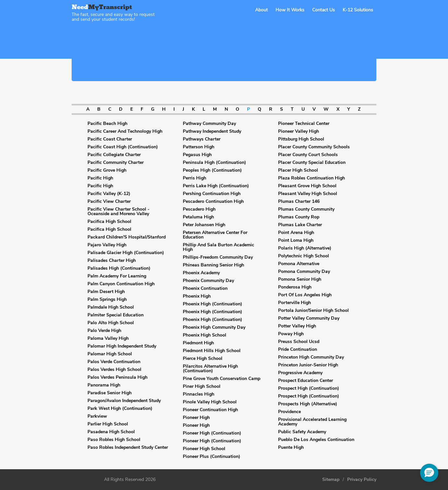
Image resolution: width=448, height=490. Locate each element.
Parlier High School (108, 424)
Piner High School (202, 386)
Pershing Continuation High (212, 194)
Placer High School (298, 170)
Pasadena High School (111, 432)
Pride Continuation (298, 349)
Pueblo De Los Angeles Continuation (316, 440)
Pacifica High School (109, 222)
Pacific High (100, 178)
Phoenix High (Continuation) (212, 304)
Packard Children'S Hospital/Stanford (127, 237)
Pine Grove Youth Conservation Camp (222, 379)
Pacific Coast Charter (110, 139)
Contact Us (324, 10)
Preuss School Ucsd (299, 342)
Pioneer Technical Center (304, 124)
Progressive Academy (300, 373)
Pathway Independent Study (212, 131)
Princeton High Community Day (311, 357)
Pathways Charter (202, 139)
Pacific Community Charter (116, 163)
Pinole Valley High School (210, 402)
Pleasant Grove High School (307, 186)
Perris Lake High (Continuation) (216, 186)
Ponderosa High (295, 287)
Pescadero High (199, 209)
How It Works (290, 10)
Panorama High (104, 385)
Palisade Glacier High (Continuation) (126, 253)
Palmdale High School (111, 307)
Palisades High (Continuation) (119, 268)
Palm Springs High (107, 300)
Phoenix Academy (201, 273)
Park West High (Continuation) (120, 409)
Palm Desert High (106, 292)
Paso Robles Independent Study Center (128, 447)
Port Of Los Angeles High (305, 295)
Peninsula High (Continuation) (214, 163)
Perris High (195, 178)
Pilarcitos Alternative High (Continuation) (210, 369)
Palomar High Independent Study (122, 346)
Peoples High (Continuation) (212, 170)
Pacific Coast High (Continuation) (123, 147)
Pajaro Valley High (107, 245)
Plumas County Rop (299, 217)
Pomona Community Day (304, 272)
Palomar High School (110, 354)
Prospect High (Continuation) (309, 388)
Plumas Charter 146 (299, 202)
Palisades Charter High (112, 261)
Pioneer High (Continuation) (212, 433)
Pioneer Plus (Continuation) (212, 457)
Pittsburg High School (301, 139)
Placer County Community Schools (314, 147)
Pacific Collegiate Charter (114, 155)
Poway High (291, 334)
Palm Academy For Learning (117, 276)
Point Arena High (296, 233)
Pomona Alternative (299, 264)
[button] (429, 473)
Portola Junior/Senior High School (313, 311)
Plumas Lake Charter (300, 225)
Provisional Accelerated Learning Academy (312, 422)
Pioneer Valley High (299, 131)
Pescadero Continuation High (213, 202)
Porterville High (295, 303)
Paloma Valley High (108, 338)
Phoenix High (197, 296)
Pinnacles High (199, 394)
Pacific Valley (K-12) (109, 194)
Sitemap (331, 480)
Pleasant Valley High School (308, 194)
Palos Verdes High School (114, 370)
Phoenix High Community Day (214, 327)
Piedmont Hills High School (212, 351)
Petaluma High (198, 217)
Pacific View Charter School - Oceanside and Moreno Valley (118, 212)
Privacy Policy (362, 480)
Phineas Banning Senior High (213, 265)
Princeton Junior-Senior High (308, 365)
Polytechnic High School (304, 256)
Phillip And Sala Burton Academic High (218, 247)
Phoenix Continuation (205, 288)
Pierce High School (203, 359)
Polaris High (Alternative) (305, 248)
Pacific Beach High (107, 124)
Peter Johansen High (204, 225)
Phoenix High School (205, 335)
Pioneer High (196, 418)
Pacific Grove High (107, 170)
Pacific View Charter (109, 202)
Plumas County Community (306, 209)
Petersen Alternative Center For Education (215, 235)
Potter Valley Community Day (309, 318)
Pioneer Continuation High (210, 410)
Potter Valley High (297, 326)
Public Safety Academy (302, 432)
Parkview (97, 416)
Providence (289, 412)
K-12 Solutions (358, 10)
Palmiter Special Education (116, 315)
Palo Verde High (104, 331)
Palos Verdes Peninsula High (118, 377)
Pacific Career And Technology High (125, 131)
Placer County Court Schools (308, 155)
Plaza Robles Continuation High (312, 178)
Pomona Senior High (300, 279)
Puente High (291, 447)
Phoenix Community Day (208, 281)
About (261, 10)
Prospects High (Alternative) (308, 404)
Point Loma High (296, 240)
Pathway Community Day (209, 124)
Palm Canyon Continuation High (121, 284)
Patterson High (199, 147)
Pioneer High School (204, 449)
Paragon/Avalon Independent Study (124, 401)
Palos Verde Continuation (114, 362)
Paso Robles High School (114, 440)
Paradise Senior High (110, 393)
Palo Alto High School (111, 323)
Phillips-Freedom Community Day (218, 257)
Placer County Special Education (312, 163)
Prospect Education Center (306, 381)
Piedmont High (198, 343)
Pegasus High (197, 155)
